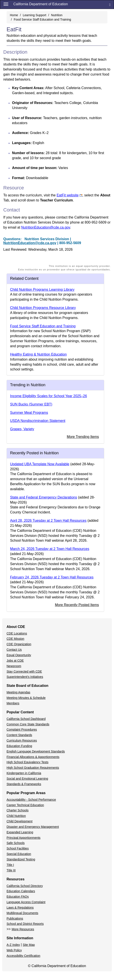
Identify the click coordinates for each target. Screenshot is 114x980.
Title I (10, 865)
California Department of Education (41, 4)
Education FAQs (18, 897)
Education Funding (19, 746)
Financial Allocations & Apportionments (33, 757)
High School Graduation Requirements (33, 768)
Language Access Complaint (26, 902)
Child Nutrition (16, 816)
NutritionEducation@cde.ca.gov (46, 227)
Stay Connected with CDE (24, 672)
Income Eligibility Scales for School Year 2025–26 (48, 396)
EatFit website (69, 195)
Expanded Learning (20, 832)
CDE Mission (15, 639)
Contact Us (14, 650)
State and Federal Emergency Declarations (44, 497)
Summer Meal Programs (29, 413)
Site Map (29, 945)
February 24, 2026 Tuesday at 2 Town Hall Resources (52, 577)
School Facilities (18, 848)
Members (13, 703)
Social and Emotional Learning (27, 779)
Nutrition (57, 15)
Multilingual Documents (22, 913)
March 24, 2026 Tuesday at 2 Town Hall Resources (50, 549)
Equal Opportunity (19, 655)
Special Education (19, 854)
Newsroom (14, 666)
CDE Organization (19, 644)
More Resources (23, 929)
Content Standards (19, 735)
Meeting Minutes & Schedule (26, 698)
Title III (11, 870)
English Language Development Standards (36, 751)
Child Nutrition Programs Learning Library (42, 290)
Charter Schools (18, 810)
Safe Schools (16, 843)
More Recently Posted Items (77, 605)
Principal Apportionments (24, 838)
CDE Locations (17, 633)
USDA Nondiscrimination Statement (38, 421)
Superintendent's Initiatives (25, 677)
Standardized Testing (21, 859)
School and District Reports (25, 924)
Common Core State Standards (28, 724)
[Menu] (6, 4)
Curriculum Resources (22, 740)
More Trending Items (83, 437)
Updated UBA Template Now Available (40, 464)
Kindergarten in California (24, 773)
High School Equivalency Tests (27, 762)
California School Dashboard (26, 719)
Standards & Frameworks (24, 784)
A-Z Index (13, 945)
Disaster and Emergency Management (33, 827)
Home (14, 15)
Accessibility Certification (23, 956)
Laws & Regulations (20, 908)
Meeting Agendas (18, 692)
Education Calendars (21, 891)
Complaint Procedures (22, 730)
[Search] (110, 4)
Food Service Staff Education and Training (42, 19)
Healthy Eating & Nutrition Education (38, 354)
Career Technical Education (25, 805)
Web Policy (14, 950)
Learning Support (34, 15)
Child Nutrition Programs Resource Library (43, 308)
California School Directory (25, 886)
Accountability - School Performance (31, 800)
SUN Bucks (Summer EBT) (31, 404)
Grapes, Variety (22, 429)
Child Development (19, 821)
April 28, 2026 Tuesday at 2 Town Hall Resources (48, 521)
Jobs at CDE (15, 661)
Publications (15, 918)
